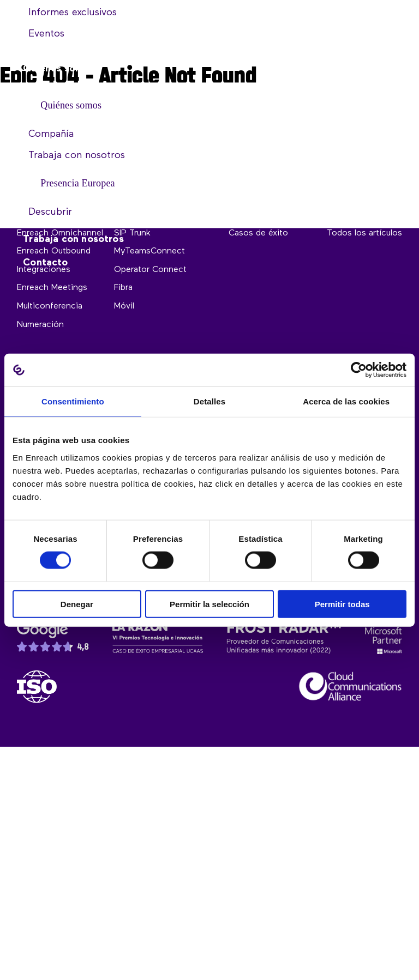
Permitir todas (342, 604)
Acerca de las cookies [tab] (346, 401)
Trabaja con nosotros (73, 240)
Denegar (77, 604)
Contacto (45, 263)
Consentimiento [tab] (73, 401)
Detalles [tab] (209, 401)
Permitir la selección (209, 604)
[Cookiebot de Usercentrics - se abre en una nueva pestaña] (359, 370)
